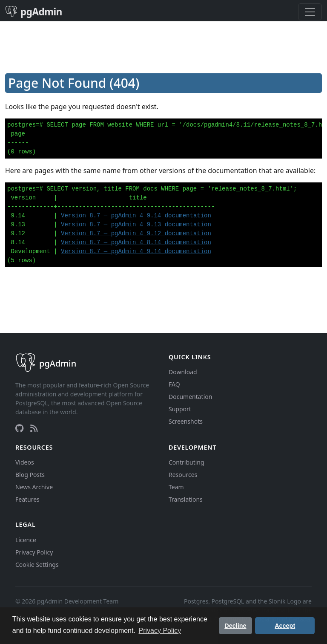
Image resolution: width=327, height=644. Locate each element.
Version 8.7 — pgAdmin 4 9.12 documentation (136, 234)
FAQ (174, 384)
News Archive (34, 487)
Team (176, 487)
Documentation (190, 397)
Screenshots (186, 421)
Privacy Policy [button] (160, 631)
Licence (26, 540)
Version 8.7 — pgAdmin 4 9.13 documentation (136, 225)
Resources (183, 475)
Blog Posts (30, 475)
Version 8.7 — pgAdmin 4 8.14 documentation (136, 243)
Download (183, 372)
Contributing (186, 462)
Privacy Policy (34, 552)
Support (180, 409)
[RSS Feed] (34, 428)
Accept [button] (285, 626)
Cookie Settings (37, 565)
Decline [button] (235, 626)
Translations (186, 499)
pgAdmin (34, 12)
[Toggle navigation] (310, 12)
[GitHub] (19, 428)
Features (27, 499)
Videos (25, 462)
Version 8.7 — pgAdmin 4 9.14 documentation (136, 216)
